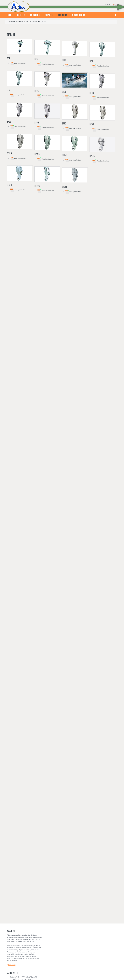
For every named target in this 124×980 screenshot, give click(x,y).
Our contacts (79, 15)
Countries (35, 15)
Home (9, 15)
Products (63, 15)
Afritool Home (14, 22)
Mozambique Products (33, 22)
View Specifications (18, 63)
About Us (21, 15)
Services (49, 15)
